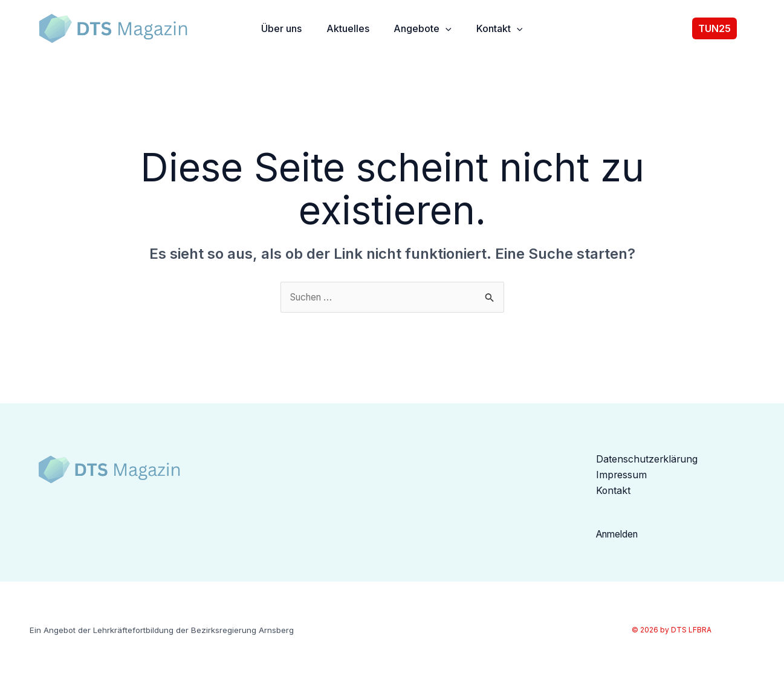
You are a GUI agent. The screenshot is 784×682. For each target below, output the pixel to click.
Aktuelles (345, 32)
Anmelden (619, 537)
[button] (445, 32)
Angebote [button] (423, 32)
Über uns (277, 32)
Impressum (622, 479)
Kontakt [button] (501, 32)
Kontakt (614, 495)
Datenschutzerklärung (647, 463)
